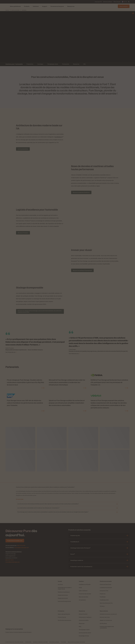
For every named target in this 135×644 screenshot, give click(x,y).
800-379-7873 (10, 560)
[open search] (129, 2)
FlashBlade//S (58, 137)
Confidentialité (28, 642)
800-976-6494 (21, 545)
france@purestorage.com (22, 547)
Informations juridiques (54, 642)
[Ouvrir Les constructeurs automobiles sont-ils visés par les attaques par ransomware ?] (117, 508)
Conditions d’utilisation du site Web (40, 642)
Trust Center (63, 642)
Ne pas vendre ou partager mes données (76, 642)
